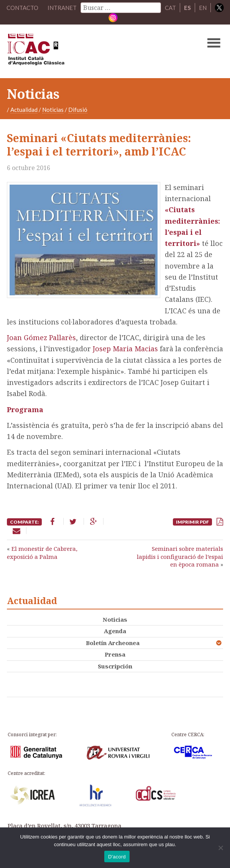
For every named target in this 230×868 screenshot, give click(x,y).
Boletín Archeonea (113, 643)
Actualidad (24, 110)
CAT (170, 8)
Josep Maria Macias (124, 349)
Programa (25, 409)
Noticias (53, 110)
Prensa (115, 654)
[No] (220, 848)
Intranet (62, 8)
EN (203, 8)
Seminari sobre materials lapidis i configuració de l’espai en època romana (180, 556)
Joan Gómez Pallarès (41, 337)
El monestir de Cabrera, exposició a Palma (42, 552)
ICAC (92, 51)
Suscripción (115, 666)
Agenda (115, 631)
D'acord (117, 857)
